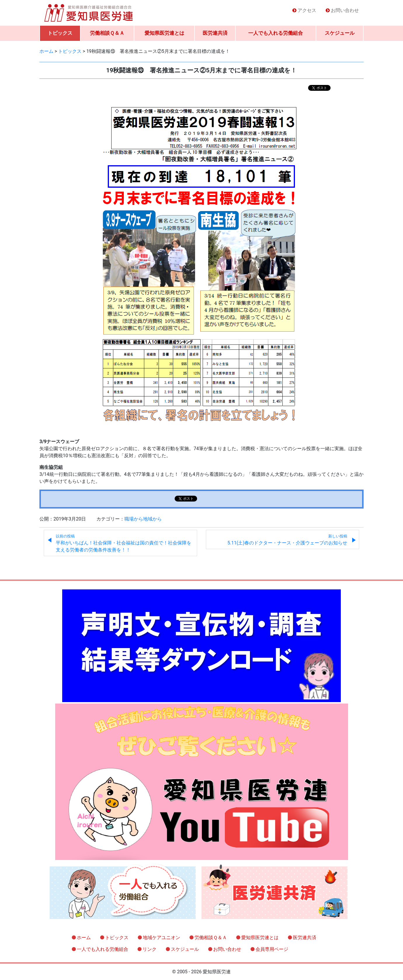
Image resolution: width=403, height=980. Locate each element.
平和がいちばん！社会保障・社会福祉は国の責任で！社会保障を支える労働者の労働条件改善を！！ (124, 543)
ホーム (84, 938)
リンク (150, 949)
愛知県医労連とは (164, 33)
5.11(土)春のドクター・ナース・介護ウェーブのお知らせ (287, 540)
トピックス (60, 33)
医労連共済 (215, 33)
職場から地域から (143, 519)
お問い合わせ (345, 10)
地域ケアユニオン (161, 938)
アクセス (307, 10)
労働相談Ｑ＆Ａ (107, 33)
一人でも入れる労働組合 (276, 33)
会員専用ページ (272, 949)
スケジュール (340, 33)
